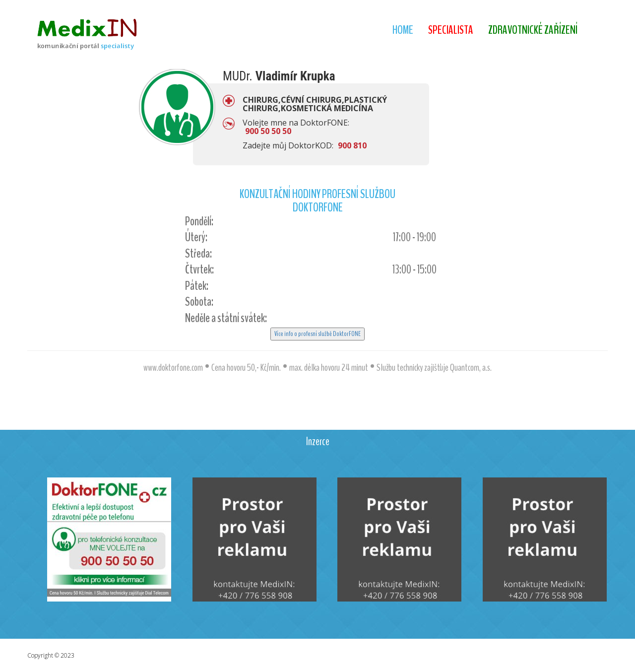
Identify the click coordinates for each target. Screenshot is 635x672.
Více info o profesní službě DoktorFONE (317, 334)
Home (403, 30)
